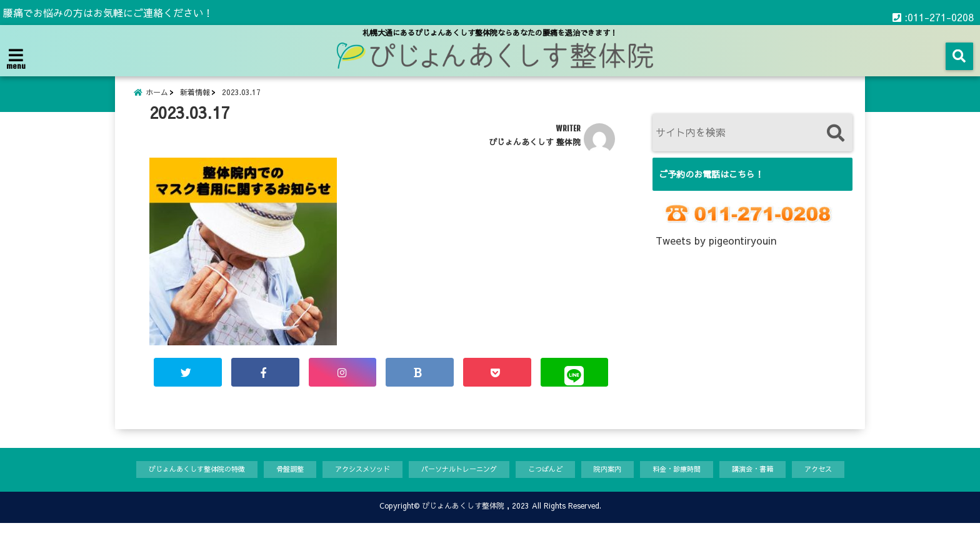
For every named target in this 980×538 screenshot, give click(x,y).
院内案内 (623, 484)
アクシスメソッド (351, 484)
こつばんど (555, 484)
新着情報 (195, 98)
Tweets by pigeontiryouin (716, 252)
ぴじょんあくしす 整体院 (535, 154)
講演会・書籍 (783, 484)
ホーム (157, 98)
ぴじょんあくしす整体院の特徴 (166, 484)
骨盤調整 (271, 484)
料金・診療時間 (699, 484)
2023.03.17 (241, 98)
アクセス (855, 484)
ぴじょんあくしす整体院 (463, 520)
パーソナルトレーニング (459, 484)
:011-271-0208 (933, 13)
